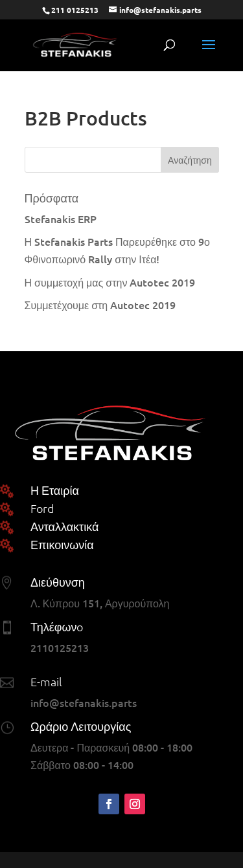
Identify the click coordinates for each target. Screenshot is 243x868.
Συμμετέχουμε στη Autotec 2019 (100, 305)
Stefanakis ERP (61, 219)
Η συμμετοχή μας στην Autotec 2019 (110, 282)
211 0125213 (75, 10)
